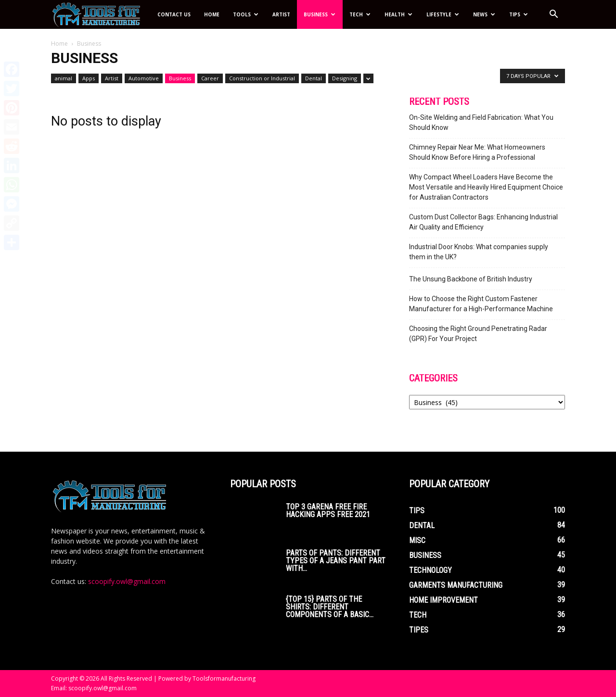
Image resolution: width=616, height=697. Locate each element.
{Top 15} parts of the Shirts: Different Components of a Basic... (330, 607)
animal (64, 78)
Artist (281, 14)
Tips (519, 14)
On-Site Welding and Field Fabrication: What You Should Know (481, 122)
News (484, 14)
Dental (314, 78)
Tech (360, 14)
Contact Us (174, 14)
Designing (345, 78)
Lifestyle (443, 14)
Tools (246, 14)
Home (212, 14)
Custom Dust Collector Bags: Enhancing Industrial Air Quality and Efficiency (483, 222)
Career (210, 78)
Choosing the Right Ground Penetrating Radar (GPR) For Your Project (478, 334)
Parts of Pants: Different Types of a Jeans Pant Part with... (336, 561)
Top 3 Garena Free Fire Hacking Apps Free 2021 (328, 511)
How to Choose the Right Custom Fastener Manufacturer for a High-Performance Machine (481, 304)
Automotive (144, 78)
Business (320, 14)
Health (398, 14)
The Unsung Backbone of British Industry (471, 279)
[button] (553, 15)
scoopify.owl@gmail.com (127, 581)
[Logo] (101, 15)
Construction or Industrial (262, 78)
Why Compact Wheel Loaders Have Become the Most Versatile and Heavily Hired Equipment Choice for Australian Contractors (486, 187)
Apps (89, 78)
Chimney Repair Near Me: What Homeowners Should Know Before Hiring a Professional (477, 152)
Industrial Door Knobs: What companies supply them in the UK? (479, 252)
